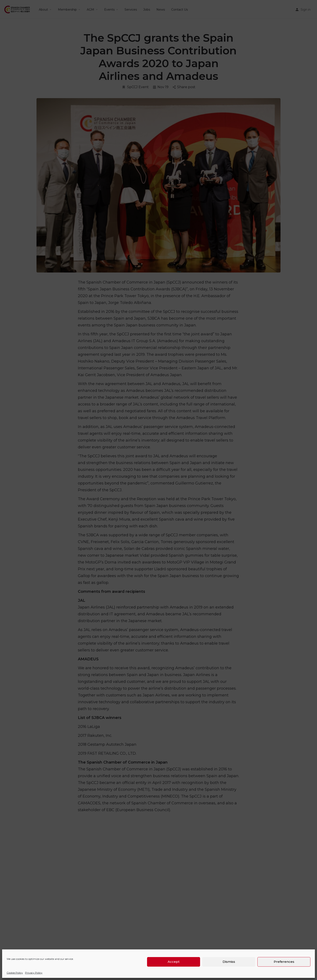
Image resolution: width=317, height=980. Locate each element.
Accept (174, 962)
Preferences (284, 962)
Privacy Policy (34, 973)
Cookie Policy (15, 973)
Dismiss (229, 962)
